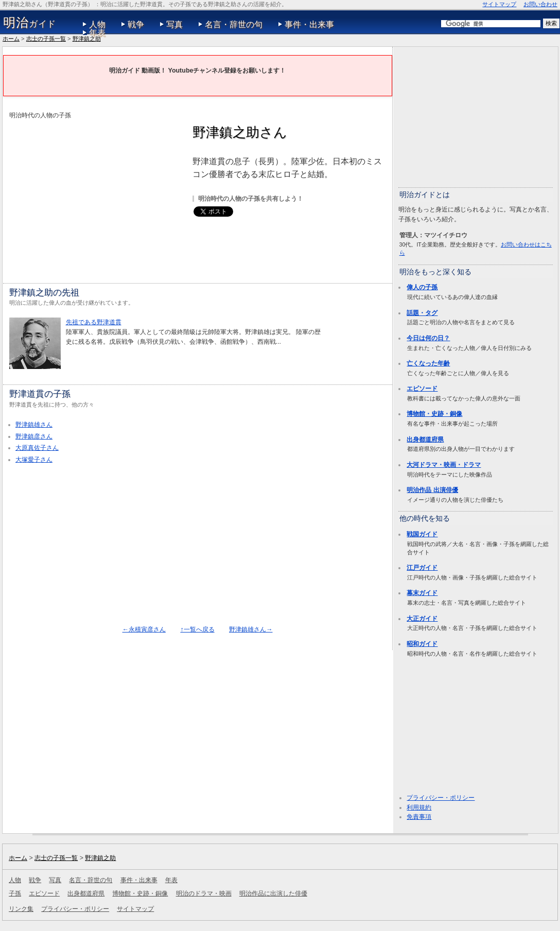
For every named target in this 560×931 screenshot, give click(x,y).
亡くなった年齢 (428, 363)
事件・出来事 (309, 24)
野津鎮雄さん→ (251, 629)
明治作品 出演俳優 (432, 490)
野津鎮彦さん (34, 436)
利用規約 (419, 807)
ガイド (30, 23)
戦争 (136, 24)
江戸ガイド (422, 568)
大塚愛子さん (34, 460)
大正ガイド (422, 619)
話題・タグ (422, 313)
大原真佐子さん (37, 448)
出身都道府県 (425, 440)
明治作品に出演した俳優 (273, 893)
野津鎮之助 (87, 39)
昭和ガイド (422, 644)
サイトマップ (499, 4)
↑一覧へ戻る (197, 629)
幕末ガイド (422, 593)
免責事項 (419, 817)
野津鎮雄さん (34, 425)
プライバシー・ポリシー (441, 798)
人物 (97, 24)
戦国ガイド (422, 534)
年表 (97, 33)
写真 (174, 24)
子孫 (15, 893)
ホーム (11, 39)
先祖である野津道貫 (94, 322)
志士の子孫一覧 (46, 39)
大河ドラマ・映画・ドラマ (444, 465)
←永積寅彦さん (144, 629)
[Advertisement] (96, 192)
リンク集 (21, 909)
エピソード (422, 389)
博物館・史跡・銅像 (434, 414)
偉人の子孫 (422, 287)
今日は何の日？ (428, 338)
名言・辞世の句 (234, 24)
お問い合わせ (540, 4)
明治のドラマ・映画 (204, 893)
